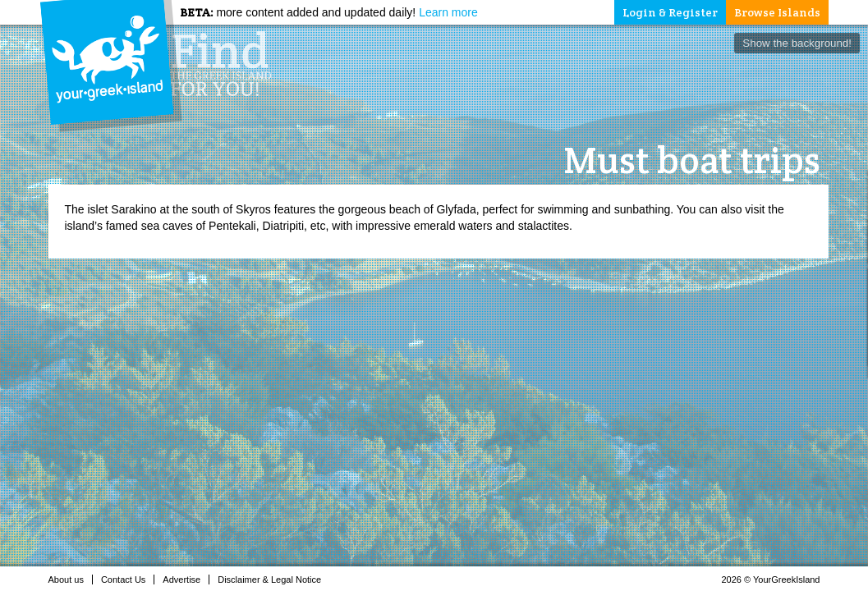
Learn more (448, 12)
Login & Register (670, 12)
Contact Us (128, 580)
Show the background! (797, 43)
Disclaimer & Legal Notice (274, 580)
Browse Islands (777, 12)
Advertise (186, 580)
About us (71, 580)
